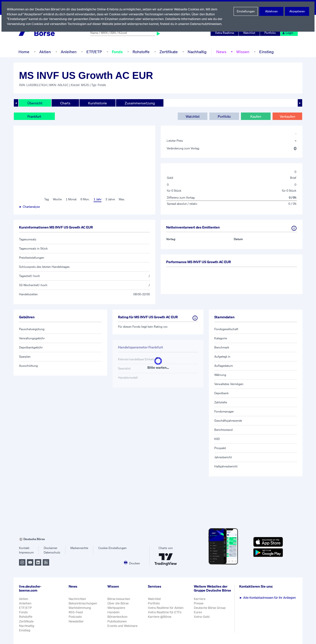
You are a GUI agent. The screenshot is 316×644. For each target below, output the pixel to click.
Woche (57, 199)
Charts (65, 103)
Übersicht (35, 103)
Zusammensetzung (138, 103)
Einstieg (265, 52)
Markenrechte (79, 548)
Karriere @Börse (161, 617)
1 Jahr (97, 199)
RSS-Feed (76, 612)
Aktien (44, 52)
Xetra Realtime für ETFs (166, 612)
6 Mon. (85, 199)
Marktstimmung (80, 608)
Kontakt (24, 548)
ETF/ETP (93, 52)
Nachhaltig (196, 52)
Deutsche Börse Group (211, 610)
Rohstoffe (141, 52)
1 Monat (71, 199)
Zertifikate (168, 52)
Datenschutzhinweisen (208, 24)
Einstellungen (246, 11)
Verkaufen (287, 116)
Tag (46, 199)
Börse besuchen (119, 599)
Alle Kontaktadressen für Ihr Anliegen (268, 598)
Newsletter (76, 621)
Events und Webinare (123, 626)
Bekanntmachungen (83, 603)
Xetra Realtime (225, 33)
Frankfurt (34, 116)
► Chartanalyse (30, 207)
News (220, 52)
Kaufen (256, 116)
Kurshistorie (97, 103)
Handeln (114, 612)
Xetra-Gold (202, 619)
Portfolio (271, 33)
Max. (122, 199)
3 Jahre (110, 199)
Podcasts (75, 617)
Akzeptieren (297, 11)
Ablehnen (271, 11)
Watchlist (250, 33)
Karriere (200, 601)
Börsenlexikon (118, 617)
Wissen (241, 52)
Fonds (117, 52)
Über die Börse (118, 603)
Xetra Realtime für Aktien (166, 608)
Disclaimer (51, 548)
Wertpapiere (116, 608)
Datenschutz (52, 552)
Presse (199, 606)
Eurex (199, 615)
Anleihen (67, 52)
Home (24, 52)
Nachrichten (77, 599)
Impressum (26, 552)
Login (288, 33)
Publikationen (117, 621)
